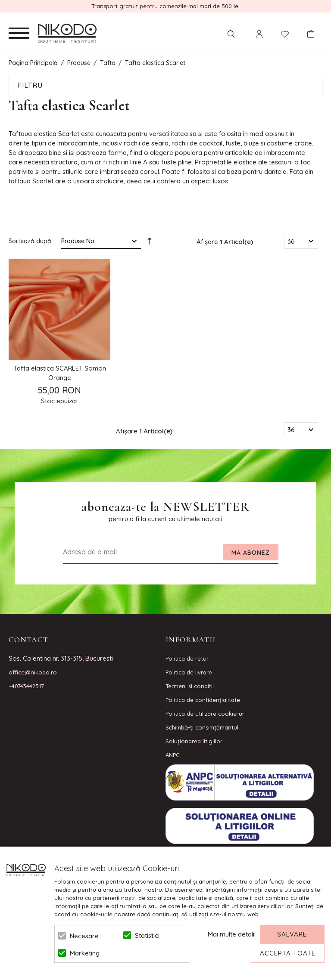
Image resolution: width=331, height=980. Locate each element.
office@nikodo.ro (33, 672)
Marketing (85, 953)
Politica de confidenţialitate (203, 700)
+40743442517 (26, 686)
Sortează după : (31, 241)
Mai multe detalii (232, 934)
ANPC (173, 755)
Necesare (84, 936)
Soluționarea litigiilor (194, 741)
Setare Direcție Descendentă (150, 243)
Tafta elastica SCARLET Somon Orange (60, 373)
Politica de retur (187, 658)
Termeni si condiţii (190, 686)
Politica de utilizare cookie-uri (206, 714)
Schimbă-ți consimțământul (202, 727)
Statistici (147, 935)
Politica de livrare (189, 672)
